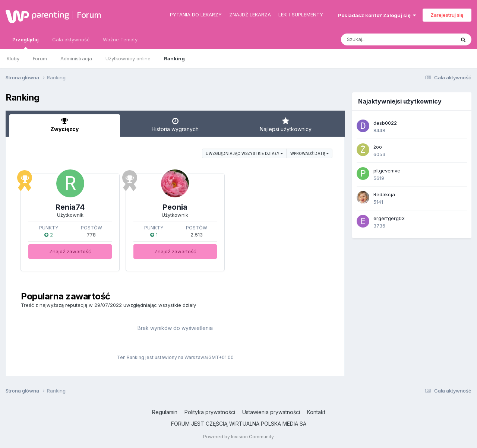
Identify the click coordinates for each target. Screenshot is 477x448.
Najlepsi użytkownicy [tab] (286, 125)
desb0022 (385, 123)
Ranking (174, 58)
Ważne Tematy (120, 39)
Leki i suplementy (301, 15)
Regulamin (165, 412)
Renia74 (70, 207)
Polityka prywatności (210, 412)
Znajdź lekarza (250, 15)
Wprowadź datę (309, 153)
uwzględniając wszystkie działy (244, 153)
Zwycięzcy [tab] (65, 125)
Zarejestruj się (447, 15)
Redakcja (384, 194)
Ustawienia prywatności (271, 412)
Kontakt (316, 412)
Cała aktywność (71, 39)
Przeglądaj (26, 43)
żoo (378, 147)
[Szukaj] (380, 39)
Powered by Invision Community (238, 437)
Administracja (76, 58)
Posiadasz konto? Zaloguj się (377, 15)
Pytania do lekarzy (196, 15)
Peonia (175, 207)
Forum (89, 15)
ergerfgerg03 (389, 218)
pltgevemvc (387, 171)
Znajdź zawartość (70, 251)
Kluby (13, 58)
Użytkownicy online (128, 58)
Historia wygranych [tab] (175, 125)
